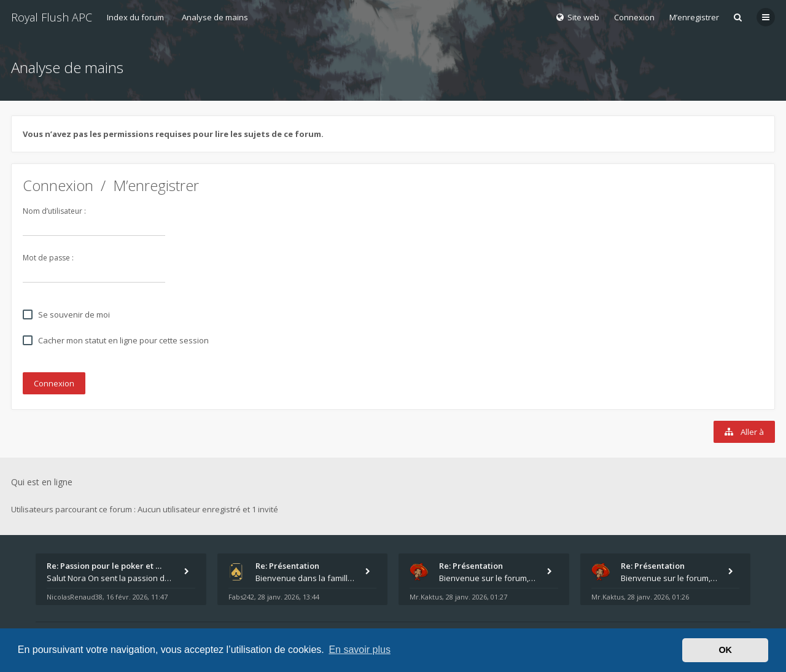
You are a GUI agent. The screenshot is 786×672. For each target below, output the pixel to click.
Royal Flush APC (52, 17)
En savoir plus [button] (360, 650)
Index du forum (135, 17)
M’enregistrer (694, 17)
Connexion (58, 185)
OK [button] (725, 650)
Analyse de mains (215, 17)
